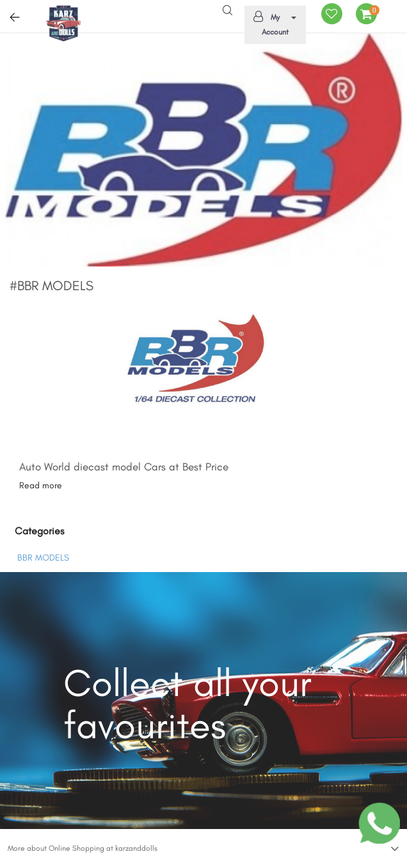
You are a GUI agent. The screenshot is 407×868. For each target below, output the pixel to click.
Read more (41, 485)
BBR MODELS (43, 558)
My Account (273, 24)
